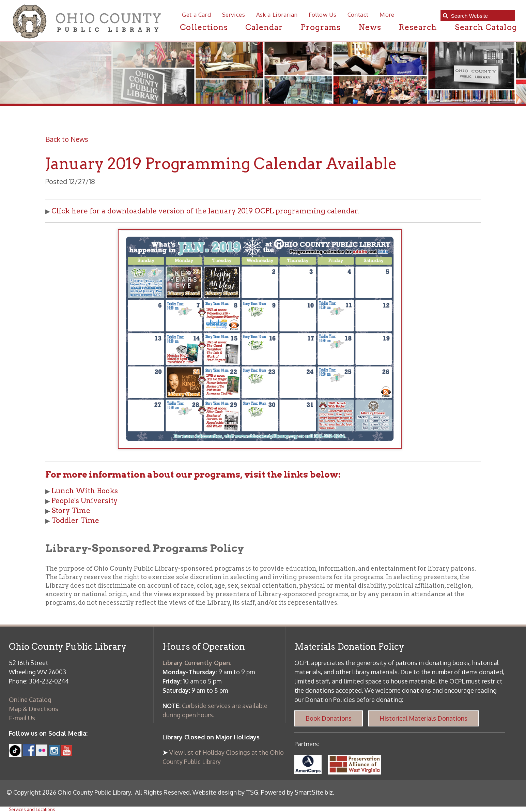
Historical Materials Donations (423, 718)
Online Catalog (30, 700)
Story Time (71, 510)
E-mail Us (22, 718)
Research (418, 27)
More (387, 14)
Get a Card (196, 14)
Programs (321, 27)
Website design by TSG (225, 792)
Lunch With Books (85, 491)
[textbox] (481, 16)
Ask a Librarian (277, 14)
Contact (358, 14)
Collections (204, 27)
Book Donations (329, 718)
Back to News (67, 139)
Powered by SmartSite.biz (297, 792)
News (370, 27)
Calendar (264, 27)
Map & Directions (34, 709)
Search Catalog (486, 27)
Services (234, 14)
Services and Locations (32, 809)
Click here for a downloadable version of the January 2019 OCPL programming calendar (205, 211)
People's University (84, 501)
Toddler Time (75, 520)
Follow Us (323, 14)
